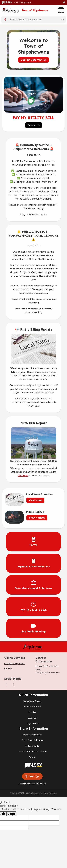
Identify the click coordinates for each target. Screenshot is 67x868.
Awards (32, 757)
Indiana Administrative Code (32, 751)
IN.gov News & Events (32, 740)
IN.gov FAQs (32, 723)
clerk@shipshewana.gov (47, 673)
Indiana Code (32, 746)
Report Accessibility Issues (32, 784)
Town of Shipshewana (35, 10)
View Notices (37, 518)
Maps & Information (32, 735)
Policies (32, 712)
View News (35, 500)
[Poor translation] (11, 814)
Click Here (23, 476)
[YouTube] (13, 684)
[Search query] (34, 19)
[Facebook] (7, 684)
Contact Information (34, 60)
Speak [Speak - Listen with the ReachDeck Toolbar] (32, 776)
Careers (8, 668)
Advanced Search (32, 707)
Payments (34, 125)
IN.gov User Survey (32, 701)
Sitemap (32, 718)
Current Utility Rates (14, 663)
